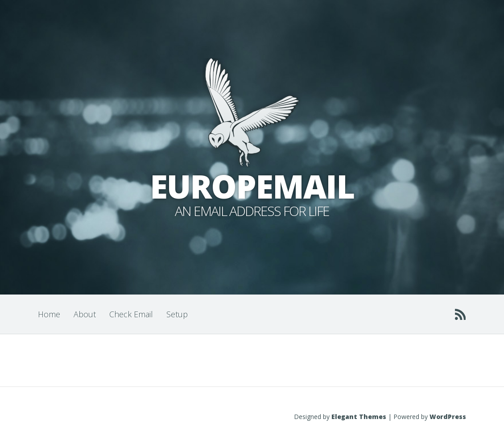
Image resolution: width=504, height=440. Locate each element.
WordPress (448, 417)
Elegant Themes (359, 417)
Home (49, 314)
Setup (177, 314)
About (85, 314)
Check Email (131, 314)
